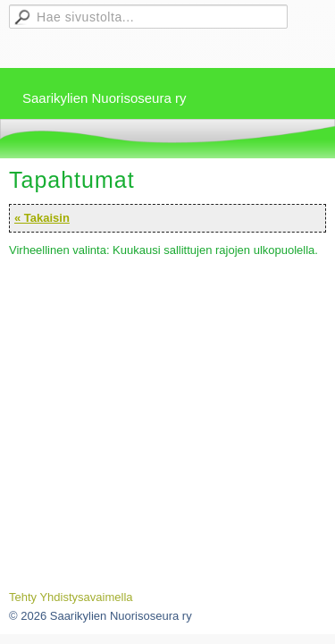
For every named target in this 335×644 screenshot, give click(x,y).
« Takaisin (42, 218)
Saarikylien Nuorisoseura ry (104, 98)
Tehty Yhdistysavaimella (71, 597)
